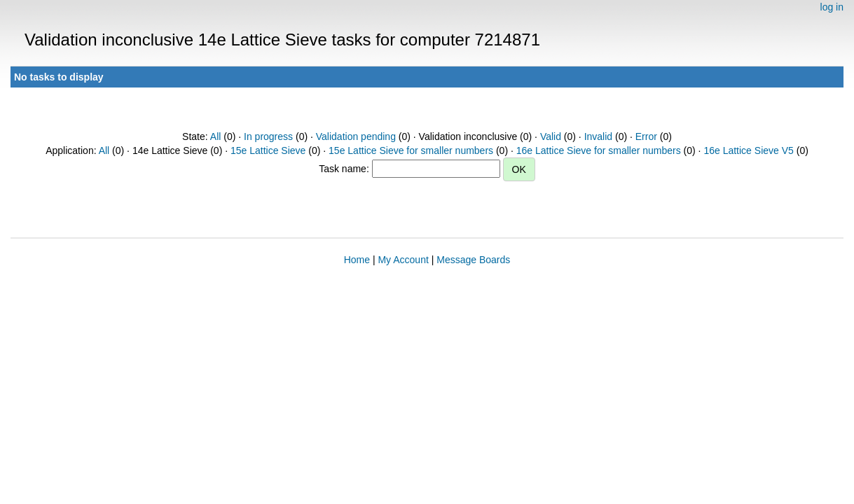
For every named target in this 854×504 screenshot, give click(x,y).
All (216, 136)
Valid (551, 136)
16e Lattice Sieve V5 (748, 150)
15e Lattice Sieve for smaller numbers (411, 150)
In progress (268, 136)
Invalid (598, 136)
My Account (403, 260)
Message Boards (473, 260)
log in (832, 7)
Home (357, 260)
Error (646, 136)
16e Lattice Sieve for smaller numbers (599, 150)
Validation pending (356, 136)
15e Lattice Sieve (268, 150)
